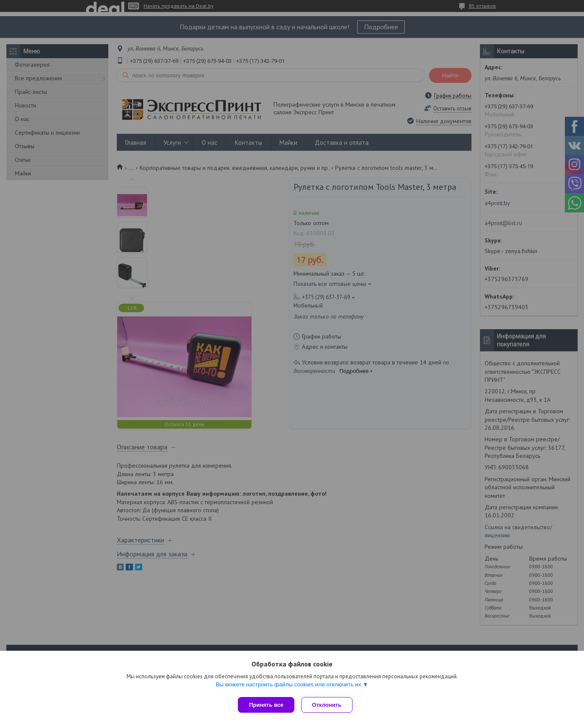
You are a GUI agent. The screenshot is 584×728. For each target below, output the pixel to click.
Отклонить (329, 705)
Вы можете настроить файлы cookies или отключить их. (289, 686)
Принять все (266, 705)
